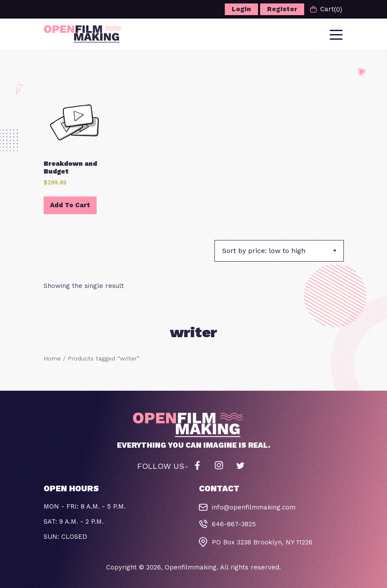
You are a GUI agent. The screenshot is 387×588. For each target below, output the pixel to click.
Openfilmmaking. (192, 567)
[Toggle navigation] (337, 34)
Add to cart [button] (70, 205)
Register (282, 9)
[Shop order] (279, 251)
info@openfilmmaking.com (254, 507)
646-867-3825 (234, 524)
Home (52, 358)
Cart (326, 9)
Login (241, 9)
